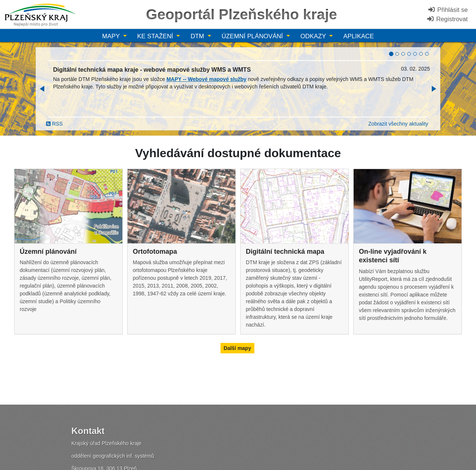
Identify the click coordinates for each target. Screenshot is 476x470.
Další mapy (237, 348)
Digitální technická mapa (285, 252)
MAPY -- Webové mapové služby (207, 79)
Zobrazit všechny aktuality (398, 124)
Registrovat (447, 19)
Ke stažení (156, 36)
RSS (54, 124)
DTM (198, 36)
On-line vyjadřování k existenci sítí (393, 256)
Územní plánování (253, 36)
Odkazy (314, 36)
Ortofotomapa (155, 252)
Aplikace (358, 36)
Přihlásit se (448, 10)
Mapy (112, 36)
